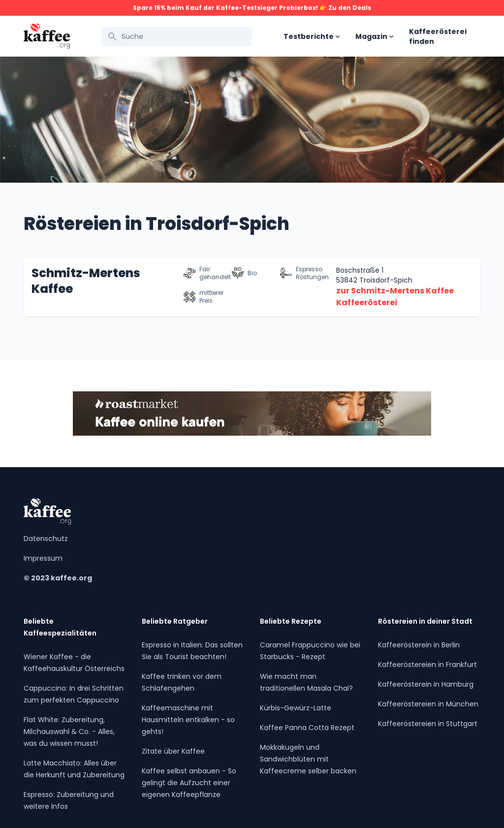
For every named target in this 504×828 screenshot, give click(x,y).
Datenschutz (46, 539)
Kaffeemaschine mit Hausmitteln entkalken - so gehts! (188, 720)
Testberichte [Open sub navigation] (312, 36)
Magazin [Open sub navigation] (374, 36)
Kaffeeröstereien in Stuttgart (428, 724)
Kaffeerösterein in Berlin (419, 645)
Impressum (43, 558)
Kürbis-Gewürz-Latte (296, 708)
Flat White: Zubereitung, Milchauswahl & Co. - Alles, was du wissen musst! (69, 732)
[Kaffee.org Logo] (47, 36)
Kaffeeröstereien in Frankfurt (427, 665)
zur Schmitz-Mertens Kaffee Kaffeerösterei (395, 297)
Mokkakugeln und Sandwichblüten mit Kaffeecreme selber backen (308, 759)
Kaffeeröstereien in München (428, 704)
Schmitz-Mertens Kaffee (86, 281)
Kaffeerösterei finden (438, 36)
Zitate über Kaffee (173, 751)
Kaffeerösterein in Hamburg (426, 684)
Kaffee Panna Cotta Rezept (307, 728)
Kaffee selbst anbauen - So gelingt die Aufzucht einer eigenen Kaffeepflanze (189, 783)
